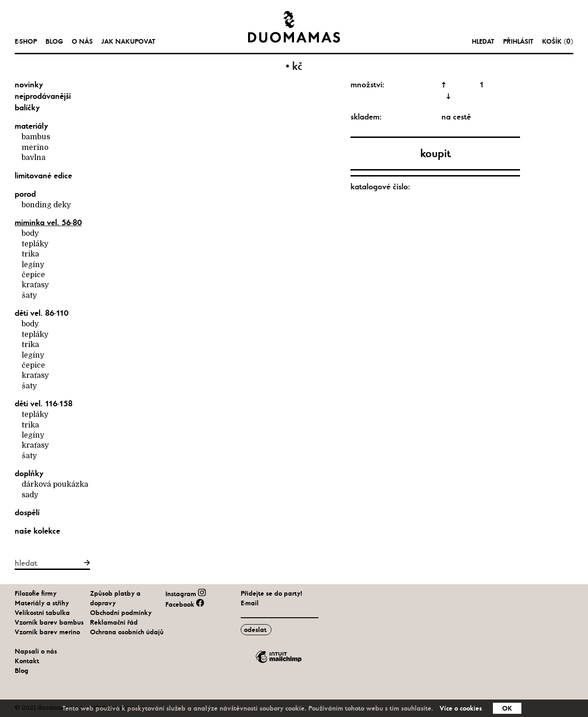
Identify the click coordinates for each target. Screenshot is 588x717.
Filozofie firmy (36, 593)
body (30, 233)
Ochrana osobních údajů (127, 632)
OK (507, 708)
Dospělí (27, 512)
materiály (31, 126)
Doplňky (29, 473)
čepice (33, 275)
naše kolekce (37, 531)
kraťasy (35, 285)
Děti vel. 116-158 (44, 404)
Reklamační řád (114, 622)
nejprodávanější (43, 96)
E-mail (250, 603)
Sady (30, 495)
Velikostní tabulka (42, 613)
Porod (25, 194)
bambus (36, 137)
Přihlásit (518, 41)
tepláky (35, 244)
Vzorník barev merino (47, 632)
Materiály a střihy (42, 603)
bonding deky (46, 205)
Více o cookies (461, 708)
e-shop (26, 41)
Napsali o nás (36, 651)
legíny (33, 265)
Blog (54, 41)
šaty (29, 296)
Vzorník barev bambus (49, 622)
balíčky (27, 108)
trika (30, 254)
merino (35, 148)
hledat (483, 41)
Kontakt (27, 661)
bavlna (34, 158)
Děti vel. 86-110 (42, 313)
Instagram (185, 594)
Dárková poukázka (55, 484)
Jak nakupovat (128, 41)
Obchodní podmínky (121, 613)
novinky (29, 85)
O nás (82, 41)
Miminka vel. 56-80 (48, 222)
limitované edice (43, 176)
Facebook (184, 604)
